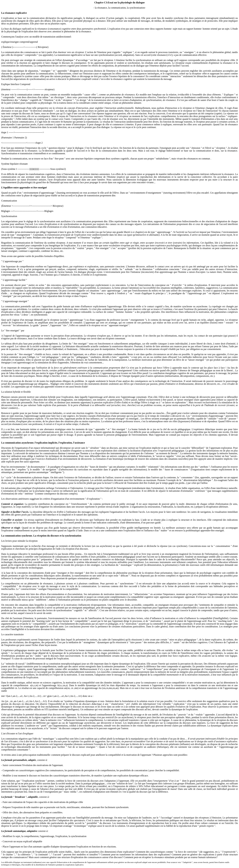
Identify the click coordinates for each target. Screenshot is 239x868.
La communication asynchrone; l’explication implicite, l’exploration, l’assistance (43, 443)
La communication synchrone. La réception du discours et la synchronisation (41, 536)
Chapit (98, 3)
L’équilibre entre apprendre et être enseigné (24, 188)
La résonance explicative (14, 13)
